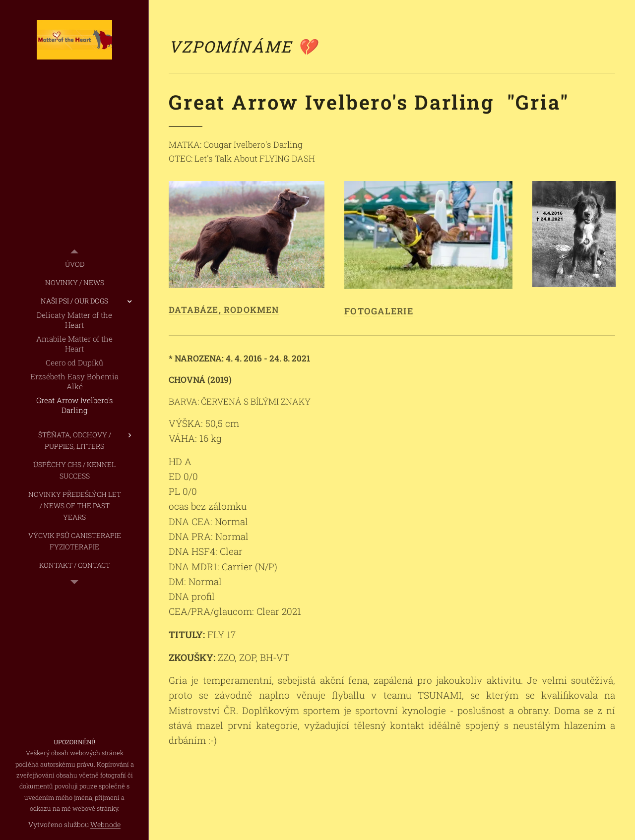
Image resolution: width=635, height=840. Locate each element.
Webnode (105, 824)
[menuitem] (74, 264)
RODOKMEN (252, 310)
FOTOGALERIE (379, 311)
